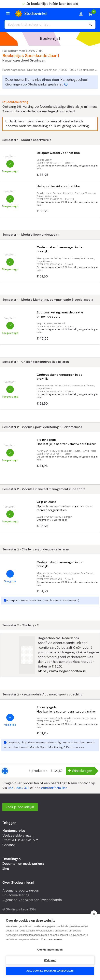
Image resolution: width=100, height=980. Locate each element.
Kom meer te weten (52, 939)
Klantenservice (14, 831)
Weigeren (50, 960)
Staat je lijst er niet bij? (20, 840)
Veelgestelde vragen (18, 836)
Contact (9, 845)
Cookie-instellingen (50, 950)
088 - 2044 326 (19, 788)
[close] (94, 914)
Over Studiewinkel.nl (18, 883)
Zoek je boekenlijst (20, 807)
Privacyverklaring (16, 895)
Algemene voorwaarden (21, 891)
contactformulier (54, 788)
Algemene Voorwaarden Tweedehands (32, 900)
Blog (6, 869)
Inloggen (9, 823)
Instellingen (11, 859)
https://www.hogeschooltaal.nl (62, 671)
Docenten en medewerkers (23, 864)
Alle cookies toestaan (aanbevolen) (50, 971)
